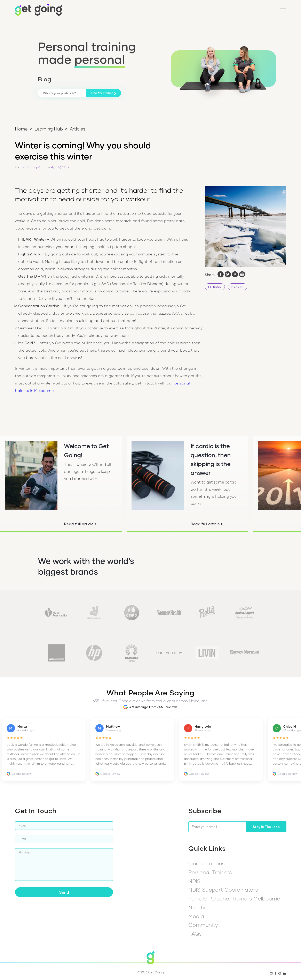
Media (196, 916)
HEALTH (238, 287)
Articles (78, 129)
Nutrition (199, 907)
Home (21, 129)
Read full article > (80, 524)
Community (203, 925)
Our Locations (207, 863)
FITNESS (215, 287)
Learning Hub (49, 129)
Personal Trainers (210, 872)
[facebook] (221, 275)
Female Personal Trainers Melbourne (234, 898)
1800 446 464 (173, 11)
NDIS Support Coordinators (223, 890)
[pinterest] (235, 275)
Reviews (220, 11)
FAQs (195, 934)
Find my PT (198, 11)
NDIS (194, 881)
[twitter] (228, 275)
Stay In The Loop (266, 827)
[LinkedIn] (265, 11)
